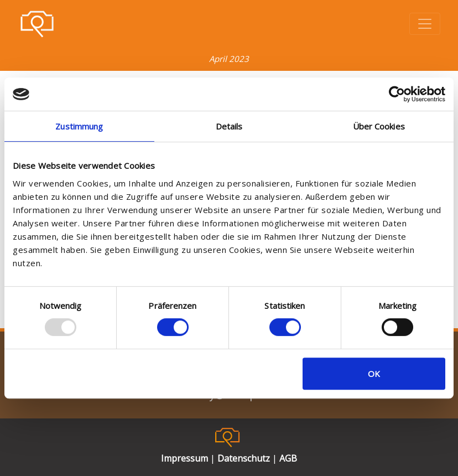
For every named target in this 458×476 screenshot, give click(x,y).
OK (374, 374)
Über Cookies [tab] (379, 126)
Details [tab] (229, 126)
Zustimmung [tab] (79, 126)
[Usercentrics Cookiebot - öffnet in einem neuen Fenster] (397, 94)
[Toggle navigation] (425, 24)
